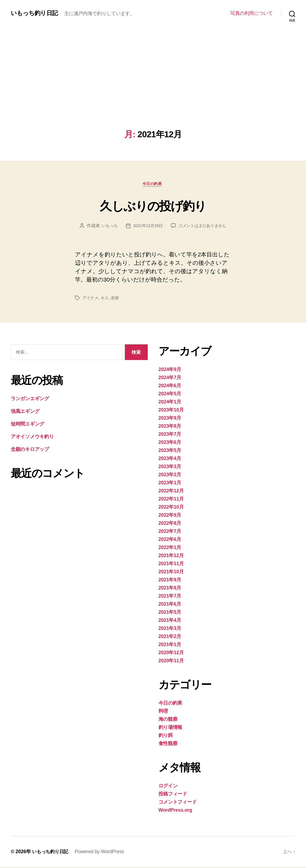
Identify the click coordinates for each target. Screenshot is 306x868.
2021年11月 (171, 565)
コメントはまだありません (204, 227)
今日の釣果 (153, 185)
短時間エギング (27, 425)
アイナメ (91, 299)
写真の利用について (252, 13)
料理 (163, 712)
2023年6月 (170, 443)
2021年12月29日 (147, 227)
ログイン (168, 787)
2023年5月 (170, 451)
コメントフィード (178, 803)
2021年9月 (170, 581)
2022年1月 (170, 548)
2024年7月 (170, 379)
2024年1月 (170, 403)
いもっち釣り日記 (36, 13)
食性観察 (168, 745)
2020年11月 (171, 662)
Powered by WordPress (102, 853)
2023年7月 (170, 435)
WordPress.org (175, 811)
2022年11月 (171, 500)
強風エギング (25, 413)
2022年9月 (170, 516)
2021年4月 (170, 621)
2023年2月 (170, 476)
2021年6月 (170, 605)
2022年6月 (170, 540)
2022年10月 (171, 508)
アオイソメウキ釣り (32, 438)
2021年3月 (170, 629)
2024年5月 (170, 395)
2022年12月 (171, 492)
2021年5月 (170, 613)
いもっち (107, 227)
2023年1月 (170, 484)
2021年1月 (170, 646)
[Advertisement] (153, 89)
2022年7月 (170, 532)
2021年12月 (171, 557)
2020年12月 (171, 654)
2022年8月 (170, 524)
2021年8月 (170, 589)
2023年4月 (170, 459)
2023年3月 (170, 468)
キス (106, 299)
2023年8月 (170, 427)
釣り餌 (166, 736)
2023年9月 (170, 419)
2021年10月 (171, 573)
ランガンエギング (30, 400)
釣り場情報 (171, 728)
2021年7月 (170, 597)
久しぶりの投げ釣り (153, 205)
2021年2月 (170, 637)
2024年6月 (170, 387)
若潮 (117, 299)
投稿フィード (173, 795)
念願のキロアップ (30, 451)
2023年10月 (171, 411)
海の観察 (168, 720)
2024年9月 (170, 370)
